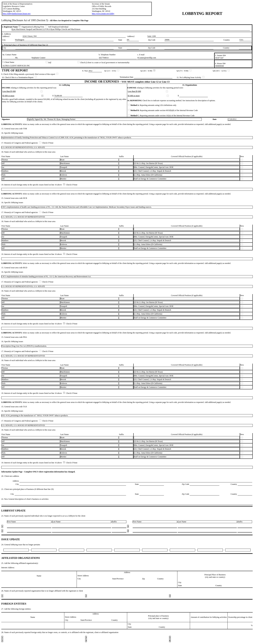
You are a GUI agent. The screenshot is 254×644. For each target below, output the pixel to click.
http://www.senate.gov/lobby (103, 14)
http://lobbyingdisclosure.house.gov (17, 14)
